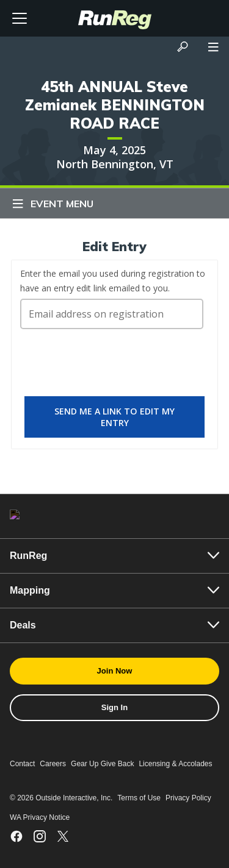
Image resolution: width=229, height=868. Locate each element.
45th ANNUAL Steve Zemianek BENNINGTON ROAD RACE (115, 105)
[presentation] (113, 368)
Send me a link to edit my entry (114, 417)
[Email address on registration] (112, 314)
